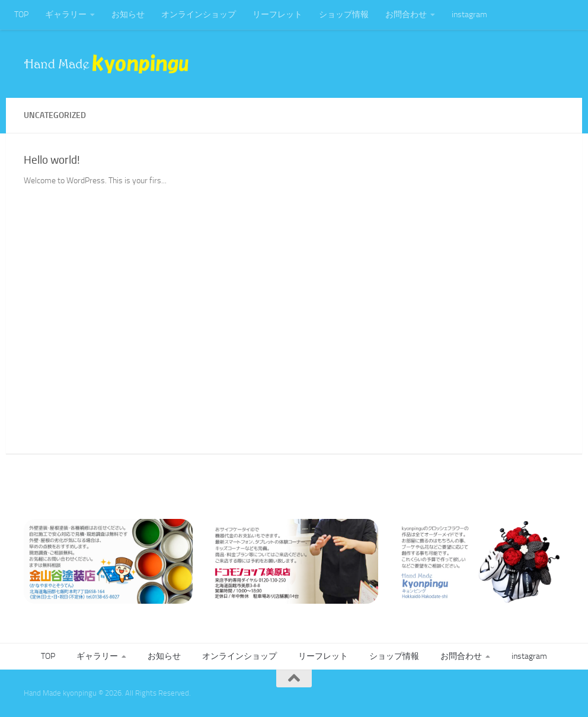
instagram (469, 15)
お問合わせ (406, 15)
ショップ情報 (344, 15)
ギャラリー (66, 15)
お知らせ (128, 15)
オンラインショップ (199, 15)
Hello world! (52, 160)
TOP (21, 15)
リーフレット (277, 15)
